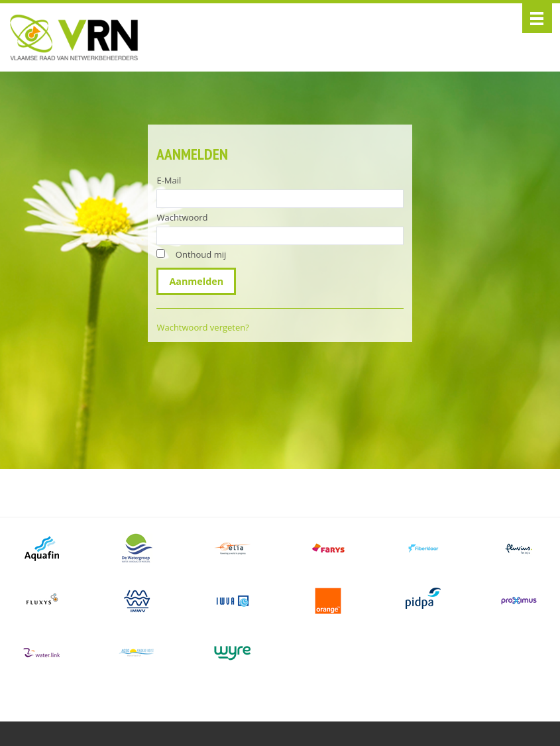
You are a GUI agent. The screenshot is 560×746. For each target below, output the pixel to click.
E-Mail (169, 180)
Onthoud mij (201, 254)
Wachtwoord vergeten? (202, 327)
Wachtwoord (182, 217)
